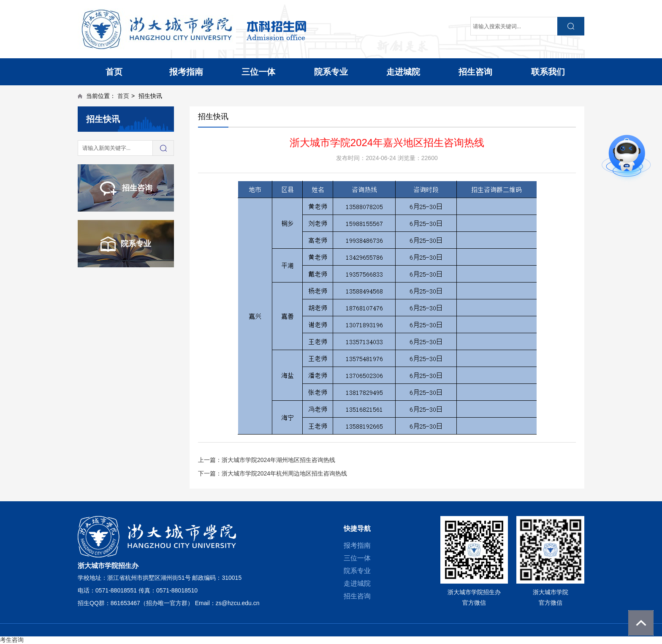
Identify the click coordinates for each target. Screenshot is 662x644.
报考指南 (186, 72)
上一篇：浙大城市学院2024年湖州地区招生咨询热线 (267, 460)
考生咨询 (12, 640)
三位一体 (258, 72)
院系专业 (331, 72)
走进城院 (403, 72)
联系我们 (548, 72)
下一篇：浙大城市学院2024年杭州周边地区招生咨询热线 (273, 473)
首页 (114, 72)
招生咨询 (475, 72)
